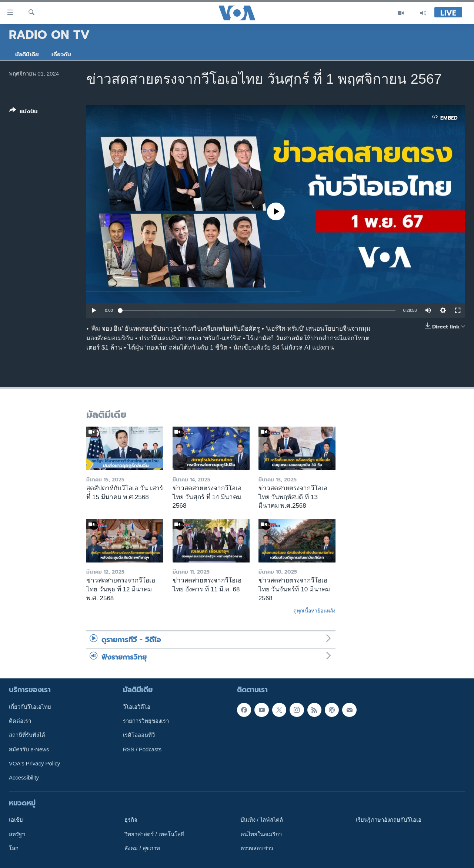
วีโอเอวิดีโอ (137, 707)
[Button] (24, 112)
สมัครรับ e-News (29, 749)
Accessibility (24, 778)
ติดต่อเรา (20, 721)
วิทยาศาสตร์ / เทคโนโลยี (154, 834)
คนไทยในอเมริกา (261, 834)
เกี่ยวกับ (61, 54)
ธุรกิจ (131, 820)
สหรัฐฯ (17, 834)
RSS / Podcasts (142, 749)
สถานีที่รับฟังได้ (27, 735)
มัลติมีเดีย (27, 54)
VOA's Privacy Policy (34, 764)
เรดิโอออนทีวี (139, 735)
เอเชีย (16, 820)
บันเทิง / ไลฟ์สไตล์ (262, 820)
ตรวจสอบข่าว (257, 848)
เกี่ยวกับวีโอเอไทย (30, 707)
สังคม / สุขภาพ (142, 848)
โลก (14, 848)
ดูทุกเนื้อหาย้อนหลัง (314, 611)
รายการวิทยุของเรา (146, 721)
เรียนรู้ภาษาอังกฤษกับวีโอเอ (389, 820)
